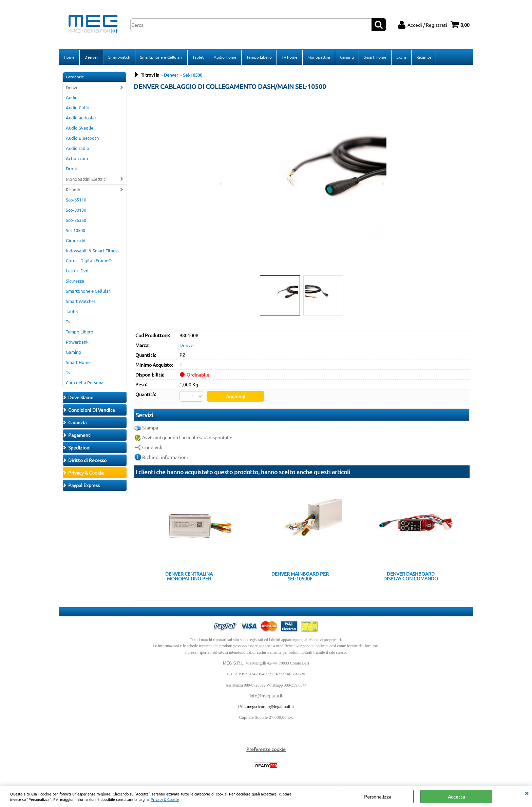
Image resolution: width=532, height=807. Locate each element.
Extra (401, 57)
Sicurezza (75, 282)
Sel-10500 (75, 231)
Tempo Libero (259, 57)
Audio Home (225, 57)
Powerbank (77, 342)
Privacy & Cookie (165, 799)
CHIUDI (527, 793)
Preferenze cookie (266, 750)
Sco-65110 (76, 200)
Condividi (152, 448)
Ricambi (423, 57)
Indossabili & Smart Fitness (93, 251)
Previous (221, 184)
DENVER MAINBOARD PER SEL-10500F (300, 577)
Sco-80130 (76, 210)
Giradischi (75, 241)
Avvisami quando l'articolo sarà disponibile (187, 438)
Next (382, 184)
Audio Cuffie (78, 108)
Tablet (198, 57)
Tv (68, 322)
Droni (71, 169)
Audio (72, 98)
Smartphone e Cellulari (161, 57)
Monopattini (318, 57)
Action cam (77, 159)
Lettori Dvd (77, 272)
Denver (91, 57)
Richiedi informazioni (165, 458)
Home (69, 57)
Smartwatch (119, 57)
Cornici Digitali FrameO (89, 261)
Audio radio (78, 149)
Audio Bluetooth (82, 139)
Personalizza (378, 796)
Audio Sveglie (80, 128)
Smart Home (375, 57)
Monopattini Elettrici (86, 180)
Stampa (150, 428)
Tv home (289, 57)
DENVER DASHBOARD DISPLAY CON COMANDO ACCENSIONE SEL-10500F (411, 577)
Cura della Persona (85, 383)
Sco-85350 (76, 221)
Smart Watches (81, 302)
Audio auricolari (82, 119)
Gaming (347, 57)
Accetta (456, 796)
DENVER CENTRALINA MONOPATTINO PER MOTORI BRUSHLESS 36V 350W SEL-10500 (189, 577)
